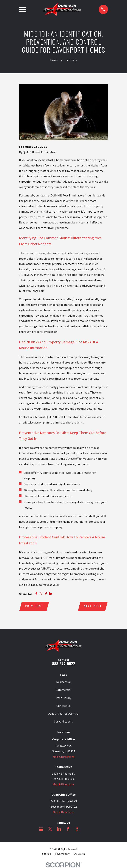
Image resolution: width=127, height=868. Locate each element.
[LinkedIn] (59, 829)
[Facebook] (68, 829)
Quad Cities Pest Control (64, 714)
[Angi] (86, 829)
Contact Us (63, 706)
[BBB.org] (77, 829)
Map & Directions (63, 757)
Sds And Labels (63, 722)
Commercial (63, 690)
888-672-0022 (64, 664)
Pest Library (64, 698)
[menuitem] (47, 854)
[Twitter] (50, 829)
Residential (63, 682)
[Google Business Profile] (41, 829)
